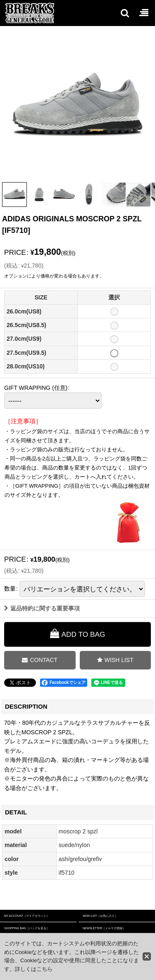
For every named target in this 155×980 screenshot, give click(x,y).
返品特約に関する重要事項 (42, 620)
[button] (124, 13)
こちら (44, 969)
